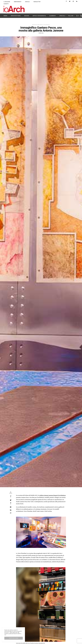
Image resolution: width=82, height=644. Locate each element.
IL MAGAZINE (7, 2)
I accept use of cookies (14, 638)
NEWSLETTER (37, 2)
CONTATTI (6, 4)
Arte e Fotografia (45, 25)
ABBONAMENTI (18, 2)
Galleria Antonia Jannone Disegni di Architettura (52, 495)
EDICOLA (27, 2)
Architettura (36, 25)
